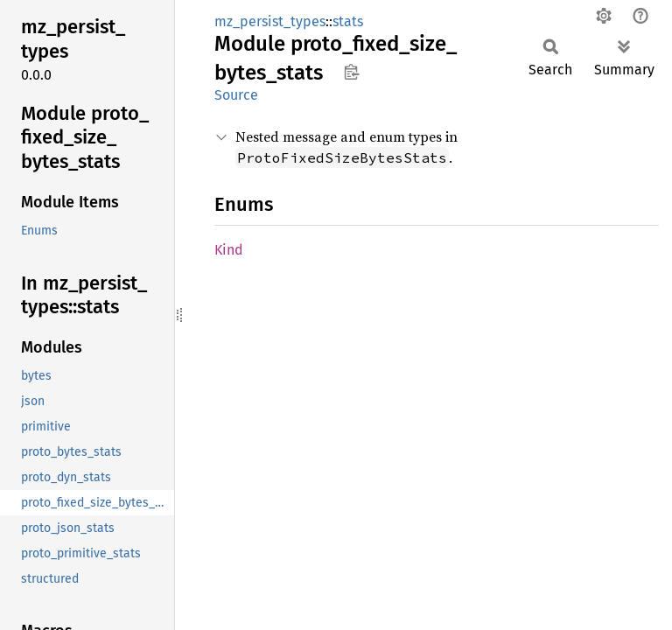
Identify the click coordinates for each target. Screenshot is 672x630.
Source (236, 95)
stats (348, 21)
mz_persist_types (270, 21)
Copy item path (351, 72)
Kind (229, 250)
